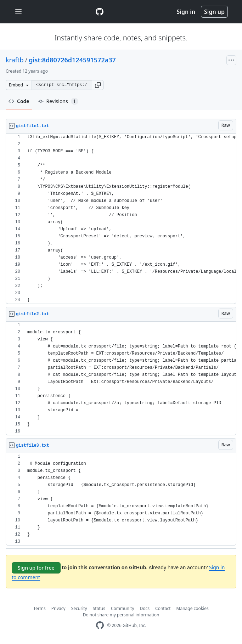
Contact (163, 608)
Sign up (214, 12)
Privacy (58, 608)
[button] (98, 85)
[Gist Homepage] (100, 12)
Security (79, 608)
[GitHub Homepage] (100, 625)
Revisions (58, 101)
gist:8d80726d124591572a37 (72, 60)
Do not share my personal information (121, 615)
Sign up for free (36, 568)
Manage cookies (193, 608)
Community (123, 608)
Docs (145, 608)
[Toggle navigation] (18, 12)
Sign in (186, 12)
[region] (121, 219)
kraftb (15, 60)
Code (19, 101)
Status (99, 608)
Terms (40, 608)
